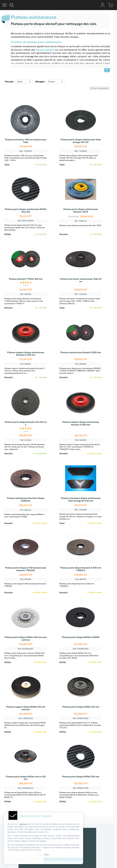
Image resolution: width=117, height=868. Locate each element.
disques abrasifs (45, 50)
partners (23, 824)
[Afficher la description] (107, 70)
